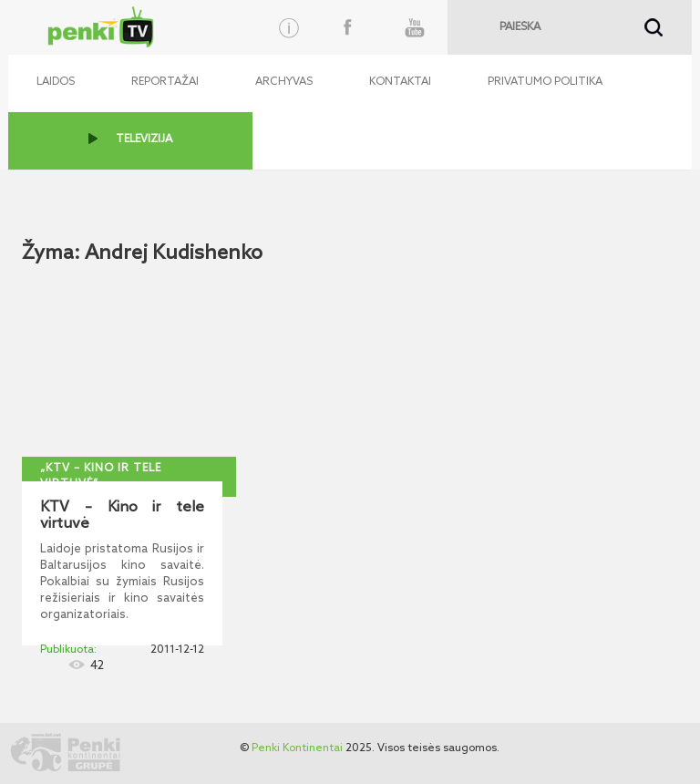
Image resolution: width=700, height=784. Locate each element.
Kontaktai (400, 82)
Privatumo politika (545, 82)
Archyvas (284, 82)
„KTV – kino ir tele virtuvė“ (101, 476)
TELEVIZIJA (144, 139)
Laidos (56, 82)
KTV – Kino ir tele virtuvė (122, 516)
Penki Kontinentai (297, 748)
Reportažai (165, 82)
